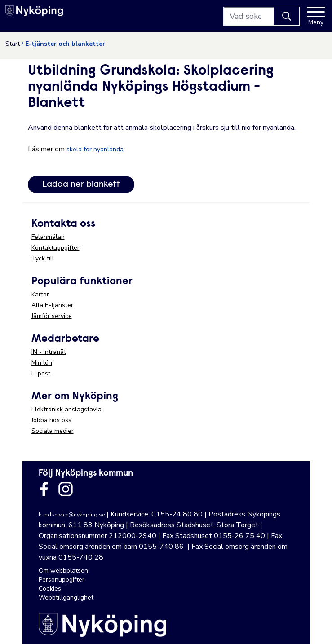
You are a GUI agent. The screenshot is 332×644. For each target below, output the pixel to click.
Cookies (50, 589)
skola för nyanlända (95, 149)
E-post (41, 373)
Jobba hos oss (51, 420)
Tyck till (43, 258)
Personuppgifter (62, 580)
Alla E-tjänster (52, 305)
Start (13, 44)
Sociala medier (53, 431)
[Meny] (316, 16)
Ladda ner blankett (81, 185)
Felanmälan (48, 237)
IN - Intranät (49, 352)
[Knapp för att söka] (287, 16)
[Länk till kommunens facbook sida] (44, 489)
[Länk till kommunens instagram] (66, 489)
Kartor (40, 294)
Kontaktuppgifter (55, 248)
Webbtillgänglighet (66, 598)
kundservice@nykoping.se (72, 515)
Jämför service (52, 316)
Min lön (42, 363)
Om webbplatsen (63, 571)
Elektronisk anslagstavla (66, 409)
